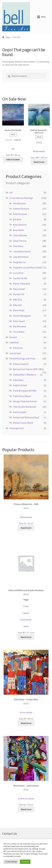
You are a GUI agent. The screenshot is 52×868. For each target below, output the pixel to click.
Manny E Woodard (21, 284)
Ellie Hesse (18, 246)
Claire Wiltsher (20, 235)
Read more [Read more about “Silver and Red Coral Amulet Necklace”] (26, 637)
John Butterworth (22, 251)
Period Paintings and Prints (22, 359)
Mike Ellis (18, 300)
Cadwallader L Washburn (25, 375)
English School (20, 385)
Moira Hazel (19, 310)
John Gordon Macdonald (25, 407)
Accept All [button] (25, 862)
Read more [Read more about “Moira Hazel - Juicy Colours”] (26, 809)
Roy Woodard (19, 326)
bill (11, 193)
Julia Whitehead (21, 257)
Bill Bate (17, 219)
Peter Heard (19, 321)
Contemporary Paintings (21, 198)
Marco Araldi (19, 289)
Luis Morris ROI (20, 278)
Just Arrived (15, 353)
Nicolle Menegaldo (22, 316)
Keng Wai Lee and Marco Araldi (27, 267)
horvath (13, 337)
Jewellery (14, 342)
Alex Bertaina (19, 203)
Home (8, 37)
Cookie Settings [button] (11, 862)
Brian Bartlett (20, 225)
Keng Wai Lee (19, 262)
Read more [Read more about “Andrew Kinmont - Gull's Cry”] (39, 162)
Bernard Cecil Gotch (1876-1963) (28, 369)
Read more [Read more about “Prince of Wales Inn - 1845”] (26, 528)
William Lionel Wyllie (23, 423)
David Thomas (20, 241)
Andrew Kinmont (21, 209)
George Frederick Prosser (25, 401)
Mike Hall (17, 305)
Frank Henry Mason (22, 396)
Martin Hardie (20, 412)
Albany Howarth (21, 364)
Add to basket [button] (13, 159)
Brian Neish (19, 230)
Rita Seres (18, 348)
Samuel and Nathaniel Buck (26, 417)
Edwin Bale (18, 380)
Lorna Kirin (18, 273)
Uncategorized (16, 428)
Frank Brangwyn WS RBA (25, 391)
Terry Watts (19, 332)
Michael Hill (19, 294)
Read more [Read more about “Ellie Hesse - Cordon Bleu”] (26, 723)
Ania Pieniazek (20, 214)
